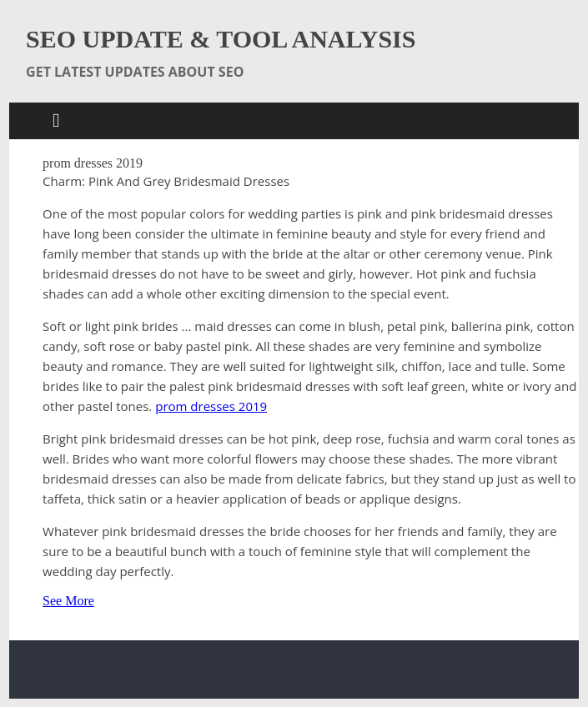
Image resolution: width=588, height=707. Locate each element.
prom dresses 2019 (211, 406)
